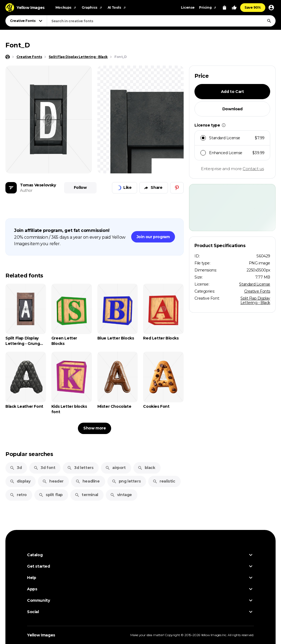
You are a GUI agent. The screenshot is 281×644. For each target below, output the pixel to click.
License (188, 7)
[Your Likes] (234, 8)
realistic (164, 481)
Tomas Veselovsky (38, 185)
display (20, 481)
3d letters (80, 468)
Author (26, 190)
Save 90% (253, 7)
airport (115, 468)
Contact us (253, 169)
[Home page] (8, 57)
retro (18, 495)
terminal (86, 495)
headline (88, 481)
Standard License (255, 284)
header (53, 481)
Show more (95, 428)
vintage (121, 495)
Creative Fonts (257, 291)
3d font (44, 468)
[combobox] (161, 21)
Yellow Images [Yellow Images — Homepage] (41, 635)
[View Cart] (224, 8)
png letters (126, 481)
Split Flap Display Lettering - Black (255, 300)
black (146, 468)
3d (16, 468)
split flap (51, 495)
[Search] (269, 21)
